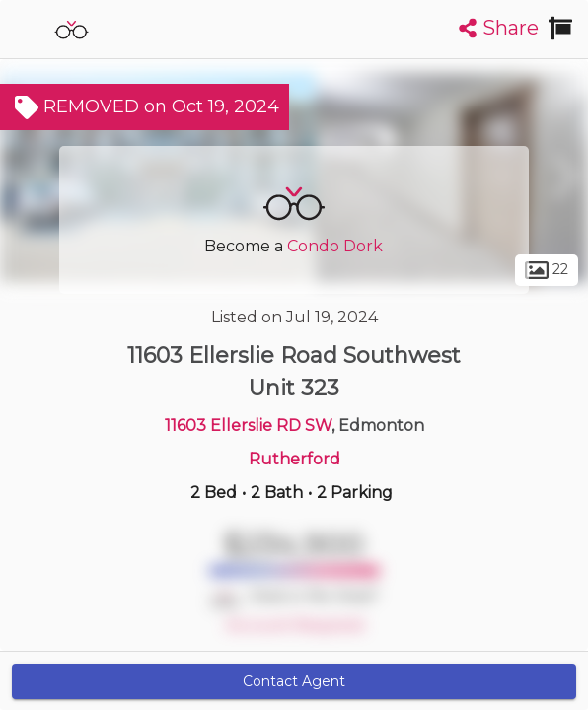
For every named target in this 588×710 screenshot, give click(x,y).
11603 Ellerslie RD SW (248, 426)
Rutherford (294, 459)
